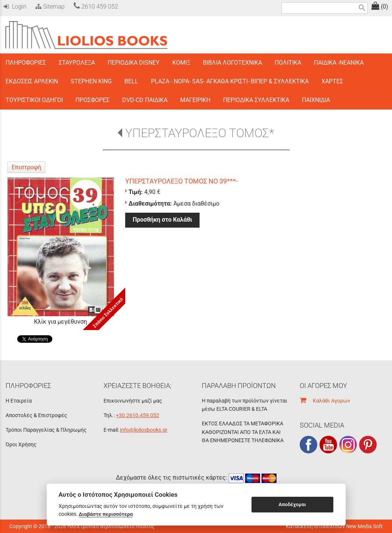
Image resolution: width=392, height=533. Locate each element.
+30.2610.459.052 (138, 415)
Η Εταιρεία (19, 401)
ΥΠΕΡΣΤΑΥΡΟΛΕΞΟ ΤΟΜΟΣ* (200, 133)
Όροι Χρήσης (21, 444)
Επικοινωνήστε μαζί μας (133, 401)
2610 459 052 (96, 7)
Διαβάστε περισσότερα (106, 514)
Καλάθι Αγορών (325, 401)
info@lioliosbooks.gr (144, 430)
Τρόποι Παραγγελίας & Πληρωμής (46, 430)
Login (15, 7)
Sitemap (49, 7)
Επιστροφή (26, 167)
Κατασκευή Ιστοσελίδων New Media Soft (334, 526)
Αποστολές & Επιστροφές (36, 415)
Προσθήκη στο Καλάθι (162, 220)
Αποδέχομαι (292, 504)
